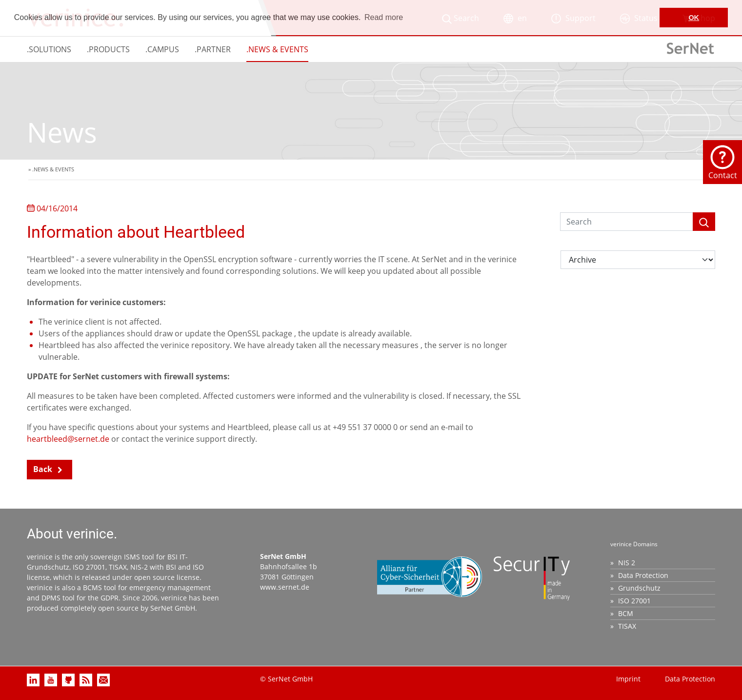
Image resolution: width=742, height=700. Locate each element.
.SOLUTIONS (49, 49)
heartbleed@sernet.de (68, 439)
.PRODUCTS (108, 49)
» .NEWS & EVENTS (51, 169)
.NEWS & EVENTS (277, 49)
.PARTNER (213, 49)
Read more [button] (384, 17)
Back (43, 469)
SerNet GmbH (173, 608)
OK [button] (694, 18)
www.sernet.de (285, 587)
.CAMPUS (162, 49)
